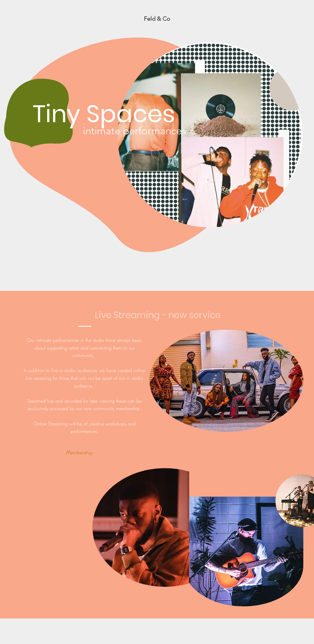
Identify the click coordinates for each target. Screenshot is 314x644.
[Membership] (79, 452)
